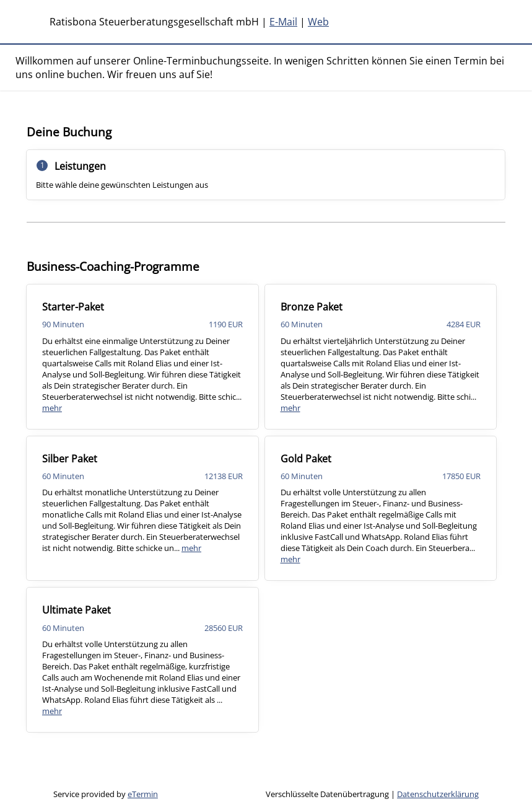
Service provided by (106, 794)
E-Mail (283, 22)
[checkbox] (142, 357)
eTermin (143, 794)
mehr (52, 408)
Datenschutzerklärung (438, 794)
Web (318, 22)
